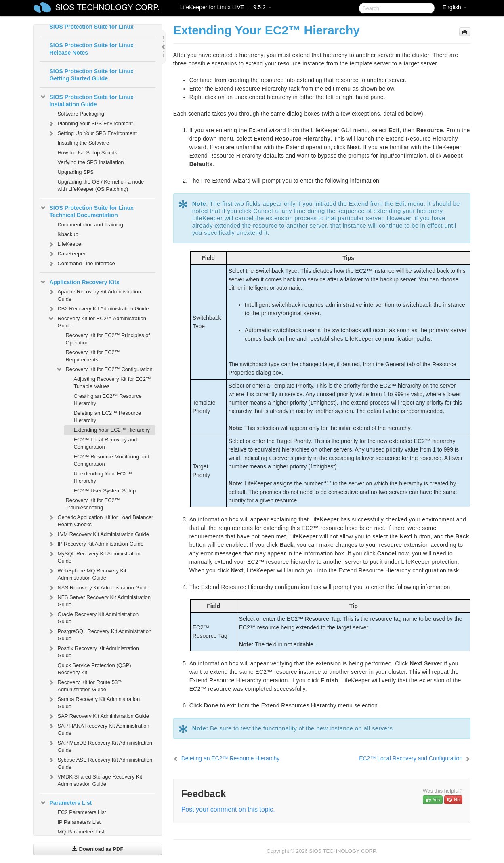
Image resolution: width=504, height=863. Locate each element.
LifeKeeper (65, 244)
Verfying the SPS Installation (90, 162)
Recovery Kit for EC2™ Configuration (104, 369)
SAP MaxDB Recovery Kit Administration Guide (100, 746)
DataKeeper (66, 254)
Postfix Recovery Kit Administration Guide (93, 651)
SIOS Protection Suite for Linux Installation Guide (86, 100)
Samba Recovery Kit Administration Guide (94, 702)
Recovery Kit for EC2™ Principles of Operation (108, 339)
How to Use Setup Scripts (87, 153)
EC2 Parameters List (82, 812)
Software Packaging (81, 114)
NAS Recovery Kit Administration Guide (99, 588)
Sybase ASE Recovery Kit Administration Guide (100, 763)
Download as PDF (98, 849)
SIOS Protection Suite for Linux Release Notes (91, 49)
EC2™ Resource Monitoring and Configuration (111, 460)
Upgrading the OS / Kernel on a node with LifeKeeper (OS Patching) (101, 185)
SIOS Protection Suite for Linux (91, 27)
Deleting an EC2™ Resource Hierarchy (107, 417)
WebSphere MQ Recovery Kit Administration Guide (87, 573)
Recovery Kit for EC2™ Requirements (92, 356)
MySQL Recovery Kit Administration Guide (94, 556)
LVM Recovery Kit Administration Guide (98, 534)
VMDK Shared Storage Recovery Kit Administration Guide (95, 780)
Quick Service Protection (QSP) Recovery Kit (94, 669)
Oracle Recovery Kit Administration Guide (93, 617)
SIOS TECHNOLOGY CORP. (108, 7)
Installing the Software (83, 143)
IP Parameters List (79, 822)
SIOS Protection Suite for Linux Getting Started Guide (91, 75)
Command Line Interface (81, 264)
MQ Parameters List (81, 832)
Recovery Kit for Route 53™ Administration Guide (85, 685)
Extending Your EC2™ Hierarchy (112, 430)
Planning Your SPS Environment (90, 124)
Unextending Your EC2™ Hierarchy (103, 477)
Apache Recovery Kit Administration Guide (94, 294)
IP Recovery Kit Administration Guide (96, 544)
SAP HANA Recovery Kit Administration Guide (98, 729)
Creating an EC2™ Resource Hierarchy (107, 400)
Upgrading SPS (76, 172)
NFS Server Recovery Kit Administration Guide (99, 600)
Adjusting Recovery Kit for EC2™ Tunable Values (112, 383)
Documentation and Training (90, 225)
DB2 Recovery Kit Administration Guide (98, 309)
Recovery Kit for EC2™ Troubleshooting (92, 504)
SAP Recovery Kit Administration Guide (98, 716)
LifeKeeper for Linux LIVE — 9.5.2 (226, 7)
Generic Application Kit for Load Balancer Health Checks (100, 520)
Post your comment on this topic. (228, 809)
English (455, 7)
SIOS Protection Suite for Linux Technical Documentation (86, 211)
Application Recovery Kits (80, 282)
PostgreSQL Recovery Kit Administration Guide (100, 634)
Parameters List (66, 803)
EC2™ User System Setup (105, 491)
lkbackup (68, 234)
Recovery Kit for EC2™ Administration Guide (97, 321)
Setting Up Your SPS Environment (92, 133)
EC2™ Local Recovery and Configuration (105, 443)
